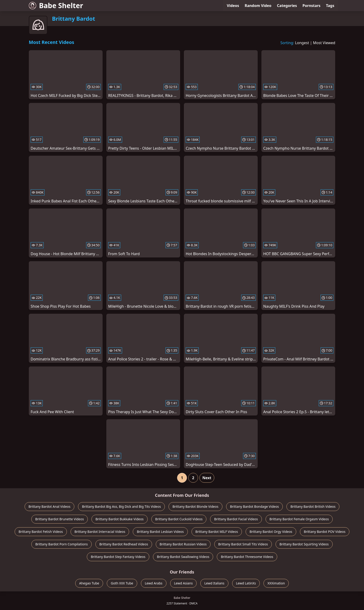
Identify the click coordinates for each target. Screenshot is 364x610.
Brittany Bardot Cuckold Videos (179, 519)
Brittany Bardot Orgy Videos (271, 532)
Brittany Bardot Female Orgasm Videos (299, 519)
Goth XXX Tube (122, 583)
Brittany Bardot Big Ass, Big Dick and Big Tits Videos (121, 506)
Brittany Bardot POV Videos (325, 532)
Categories (287, 6)
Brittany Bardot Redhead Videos (124, 544)
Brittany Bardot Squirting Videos (304, 544)
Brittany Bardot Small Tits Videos (243, 544)
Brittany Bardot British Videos (313, 506)
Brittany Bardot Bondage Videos (255, 506)
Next (207, 478)
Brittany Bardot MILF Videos (217, 532)
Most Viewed (324, 43)
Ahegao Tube (89, 583)
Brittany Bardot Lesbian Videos (160, 532)
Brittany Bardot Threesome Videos (247, 557)
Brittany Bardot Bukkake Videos (119, 519)
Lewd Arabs (154, 583)
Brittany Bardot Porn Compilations (62, 544)
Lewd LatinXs (246, 583)
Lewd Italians (214, 583)
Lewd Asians (184, 583)
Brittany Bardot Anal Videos (50, 506)
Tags (330, 6)
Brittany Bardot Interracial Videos (100, 532)
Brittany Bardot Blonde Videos (195, 506)
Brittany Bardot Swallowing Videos (183, 557)
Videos (233, 6)
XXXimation (276, 583)
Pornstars (311, 6)
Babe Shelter (56, 5)
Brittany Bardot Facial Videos (236, 519)
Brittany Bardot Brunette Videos (60, 519)
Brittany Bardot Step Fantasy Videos (118, 557)
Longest (302, 43)
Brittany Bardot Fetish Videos (41, 532)
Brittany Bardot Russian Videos (183, 544)
